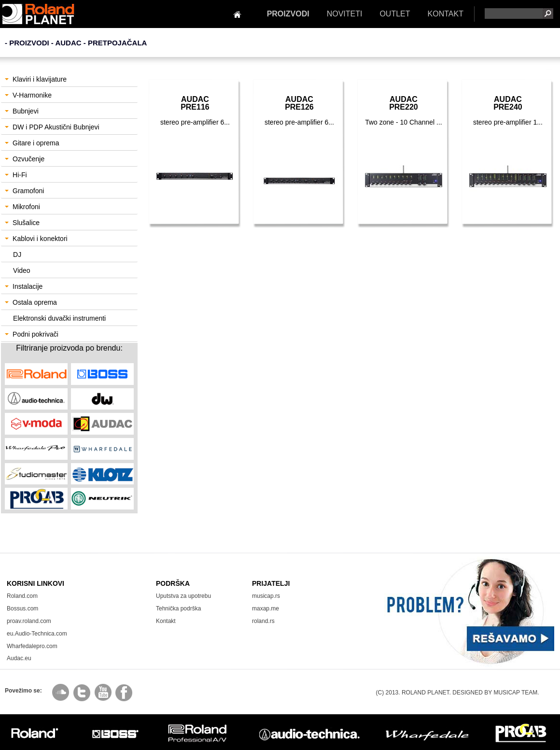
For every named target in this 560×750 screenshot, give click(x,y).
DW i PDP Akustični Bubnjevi (52, 127)
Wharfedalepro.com (32, 646)
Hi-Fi (16, 175)
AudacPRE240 (508, 103)
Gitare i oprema (32, 143)
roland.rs (263, 621)
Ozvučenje (25, 159)
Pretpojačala (118, 43)
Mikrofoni (22, 207)
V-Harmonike (28, 95)
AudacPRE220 (404, 103)
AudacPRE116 (195, 103)
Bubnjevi (22, 111)
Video (22, 270)
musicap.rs (266, 596)
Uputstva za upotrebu (183, 596)
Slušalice (22, 223)
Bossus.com (22, 608)
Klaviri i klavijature (36, 79)
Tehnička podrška (178, 608)
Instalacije (24, 286)
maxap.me (266, 608)
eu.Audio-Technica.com (37, 634)
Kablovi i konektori (36, 239)
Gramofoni (24, 191)
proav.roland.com (29, 621)
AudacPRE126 (299, 103)
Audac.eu (19, 658)
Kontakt (166, 621)
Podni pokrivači (32, 334)
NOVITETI (345, 14)
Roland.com (22, 596)
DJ (17, 255)
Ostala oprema (31, 302)
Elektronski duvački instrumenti (59, 318)
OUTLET (395, 14)
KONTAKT (446, 14)
